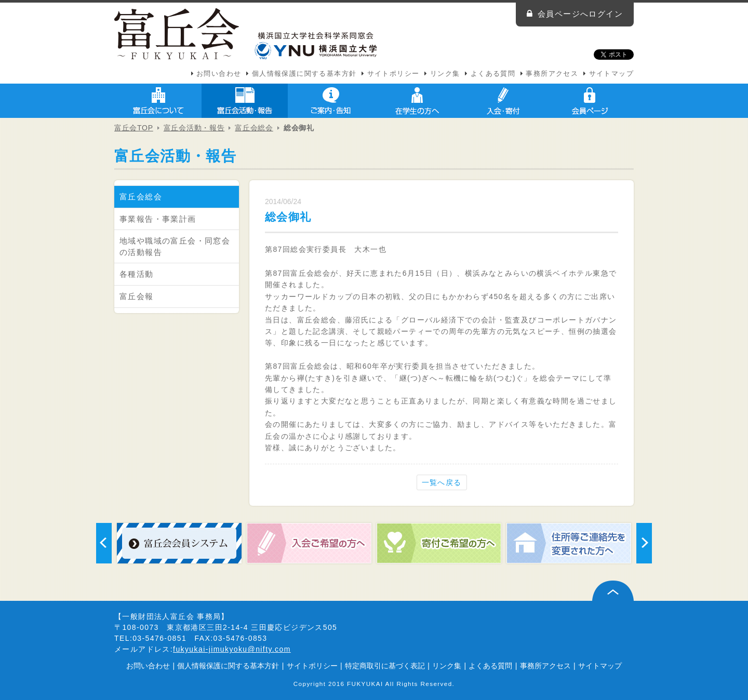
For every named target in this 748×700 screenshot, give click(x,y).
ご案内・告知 (331, 101)
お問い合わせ (219, 74)
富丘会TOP (134, 128)
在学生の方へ (417, 101)
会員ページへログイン (580, 14)
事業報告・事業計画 (158, 219)
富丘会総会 (254, 128)
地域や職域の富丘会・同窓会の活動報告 (175, 246)
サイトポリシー (393, 74)
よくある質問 (493, 74)
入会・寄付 (503, 101)
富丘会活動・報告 (245, 101)
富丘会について (158, 101)
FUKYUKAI (365, 684)
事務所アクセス (552, 74)
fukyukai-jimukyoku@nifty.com (232, 649)
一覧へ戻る (442, 482)
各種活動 (137, 274)
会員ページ (590, 101)
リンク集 (445, 74)
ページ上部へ (613, 591)
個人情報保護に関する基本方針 (304, 74)
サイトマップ (611, 74)
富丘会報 (137, 296)
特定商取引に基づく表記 (385, 666)
